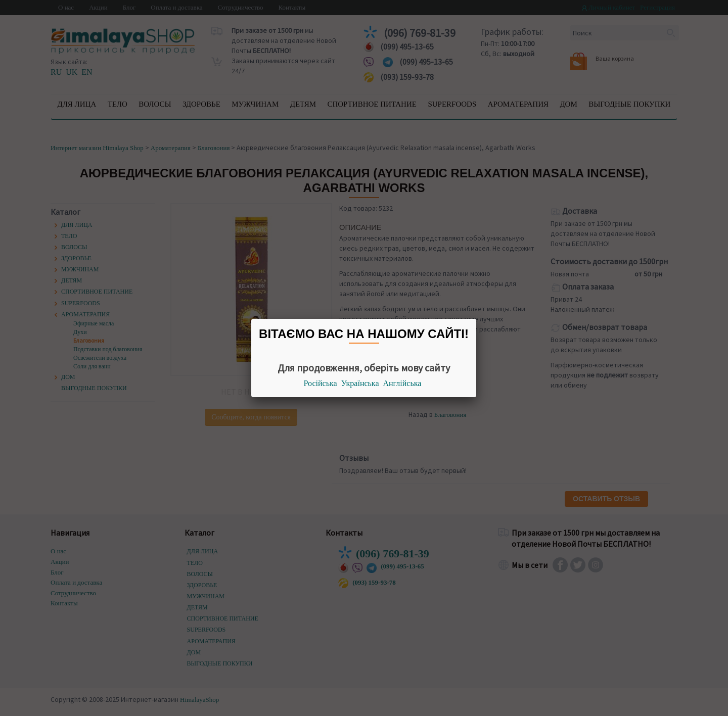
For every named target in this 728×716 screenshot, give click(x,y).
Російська (321, 383)
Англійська (402, 383)
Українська (360, 383)
